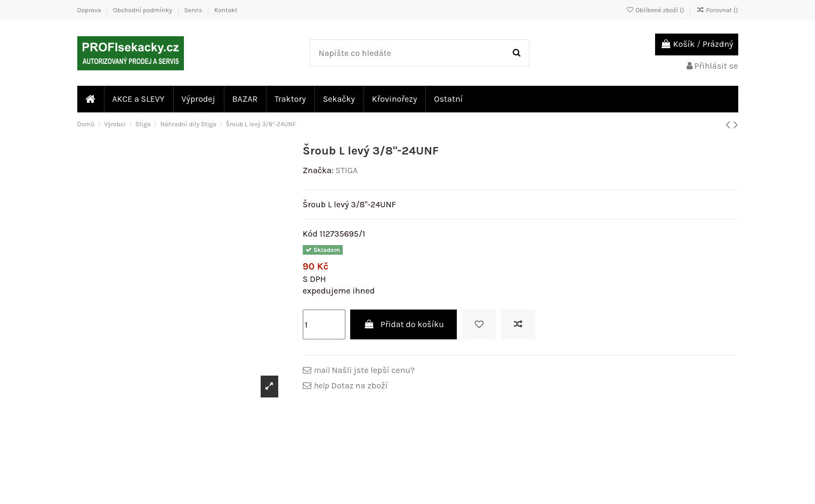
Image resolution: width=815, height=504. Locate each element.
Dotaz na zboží (351, 385)
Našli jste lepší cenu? (364, 370)
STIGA (346, 170)
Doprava (90, 10)
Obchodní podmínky (143, 10)
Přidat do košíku (404, 324)
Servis (194, 10)
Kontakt (226, 10)
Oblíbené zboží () (656, 10)
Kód (310, 234)
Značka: (318, 170)
